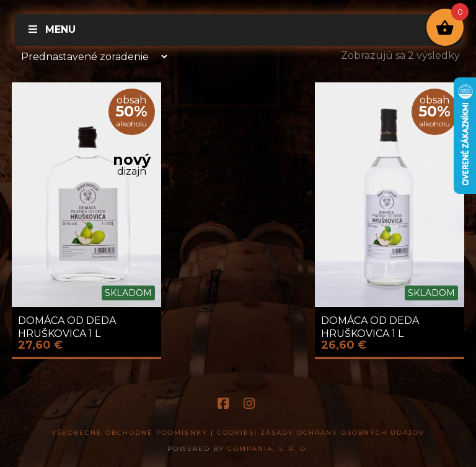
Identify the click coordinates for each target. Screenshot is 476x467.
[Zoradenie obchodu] (90, 56)
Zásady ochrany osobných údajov (342, 433)
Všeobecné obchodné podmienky (130, 433)
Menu (51, 29)
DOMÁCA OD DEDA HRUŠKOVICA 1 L (67, 327)
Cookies (236, 433)
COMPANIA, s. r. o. (268, 449)
